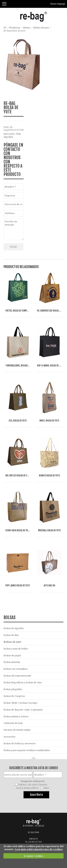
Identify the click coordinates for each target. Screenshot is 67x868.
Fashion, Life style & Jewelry (33, 784)
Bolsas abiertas (12, 662)
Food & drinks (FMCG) (27, 788)
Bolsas (27, 28)
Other (46, 788)
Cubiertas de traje (13, 723)
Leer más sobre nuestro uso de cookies (39, 849)
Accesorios (9, 737)
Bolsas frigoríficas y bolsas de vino (23, 682)
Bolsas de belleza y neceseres (20, 743)
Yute (18, 134)
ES (5, 28)
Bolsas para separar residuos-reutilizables (27, 750)
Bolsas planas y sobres (16, 716)
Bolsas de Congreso (14, 696)
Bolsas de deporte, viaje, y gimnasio (23, 710)
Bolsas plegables (13, 689)
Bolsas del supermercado (17, 676)
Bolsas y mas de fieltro (16, 649)
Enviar (13, 247)
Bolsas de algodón (14, 628)
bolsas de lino (11, 635)
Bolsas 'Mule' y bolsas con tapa (20, 703)
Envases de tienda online (17, 730)
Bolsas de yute (41, 28)
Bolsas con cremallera (16, 669)
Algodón (8, 137)
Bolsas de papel (12, 655)
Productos (15, 28)
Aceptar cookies (34, 856)
